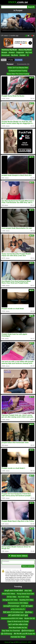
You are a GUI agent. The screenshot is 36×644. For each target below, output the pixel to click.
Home (7, 642)
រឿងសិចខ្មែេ (29, 612)
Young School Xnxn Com (25, 594)
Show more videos (18, 556)
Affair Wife (28, 591)
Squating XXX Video (26, 600)
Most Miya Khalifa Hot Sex (18, 628)
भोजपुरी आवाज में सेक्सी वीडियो (14, 591)
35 (27, 36)
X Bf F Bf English (27, 606)
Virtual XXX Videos (9, 594)
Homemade (6, 55)
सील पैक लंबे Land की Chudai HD (24, 634)
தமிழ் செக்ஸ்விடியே (18, 609)
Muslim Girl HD (30, 618)
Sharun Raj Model (25, 50)
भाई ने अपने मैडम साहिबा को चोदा (18, 625)
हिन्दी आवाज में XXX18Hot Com (13, 612)
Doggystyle (20, 53)
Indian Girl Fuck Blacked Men (18, 68)
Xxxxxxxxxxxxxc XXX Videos (18, 603)
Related (10, 64)
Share (4, 60)
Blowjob (4, 53)
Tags (12, 642)
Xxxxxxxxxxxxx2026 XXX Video (12, 618)
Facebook (19, 60)
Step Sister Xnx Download (11, 631)
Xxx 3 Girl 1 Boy (23, 597)
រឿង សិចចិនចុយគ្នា (7, 634)
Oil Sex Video (12, 597)
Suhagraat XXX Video (10, 600)
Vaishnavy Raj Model (9, 50)
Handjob (22, 55)
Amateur (12, 53)
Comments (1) (23, 64)
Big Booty (15, 55)
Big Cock (29, 53)
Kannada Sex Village (18, 637)
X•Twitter (11, 60)
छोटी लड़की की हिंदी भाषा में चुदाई (18, 615)
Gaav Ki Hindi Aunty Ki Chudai (18, 621)
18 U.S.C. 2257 (26, 642)
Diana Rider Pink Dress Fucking (18, 74)
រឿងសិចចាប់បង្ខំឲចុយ (28, 631)
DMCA (17, 642)
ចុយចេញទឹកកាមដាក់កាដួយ (11, 606)
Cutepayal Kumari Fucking (18, 71)
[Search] (14, 7)
